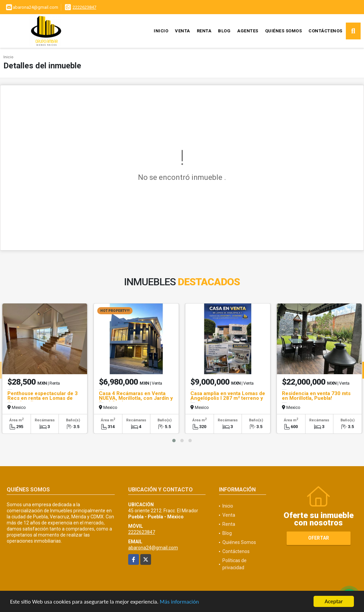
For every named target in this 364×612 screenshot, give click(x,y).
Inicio (161, 31)
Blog (224, 31)
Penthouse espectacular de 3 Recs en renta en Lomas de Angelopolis (43, 398)
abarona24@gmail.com (153, 548)
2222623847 (84, 7)
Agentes (248, 31)
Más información (179, 603)
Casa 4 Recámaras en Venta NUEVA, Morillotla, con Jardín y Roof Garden (136, 398)
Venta (183, 31)
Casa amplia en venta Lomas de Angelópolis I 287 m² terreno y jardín (228, 398)
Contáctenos (325, 31)
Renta (204, 31)
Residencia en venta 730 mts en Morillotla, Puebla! (316, 396)
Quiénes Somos (284, 31)
